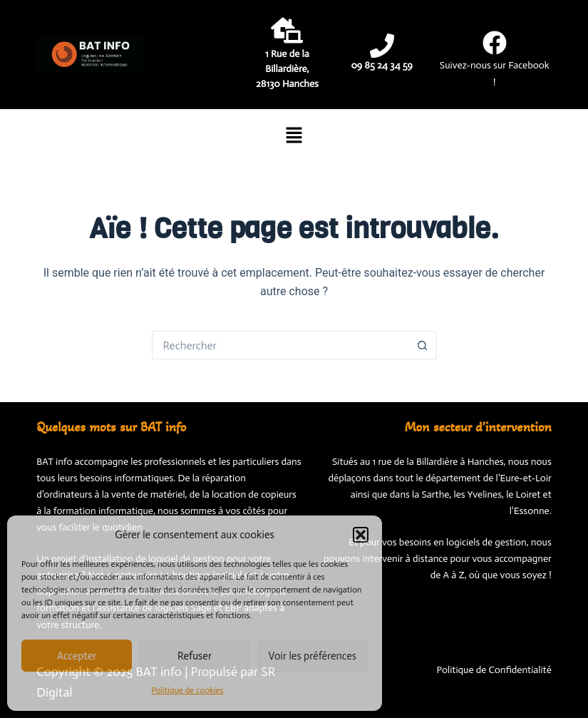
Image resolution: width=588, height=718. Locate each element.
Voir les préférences (313, 656)
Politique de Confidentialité (494, 670)
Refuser (195, 656)
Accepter (77, 656)
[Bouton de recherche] (423, 345)
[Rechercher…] (280, 345)
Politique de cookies (187, 690)
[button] (361, 535)
